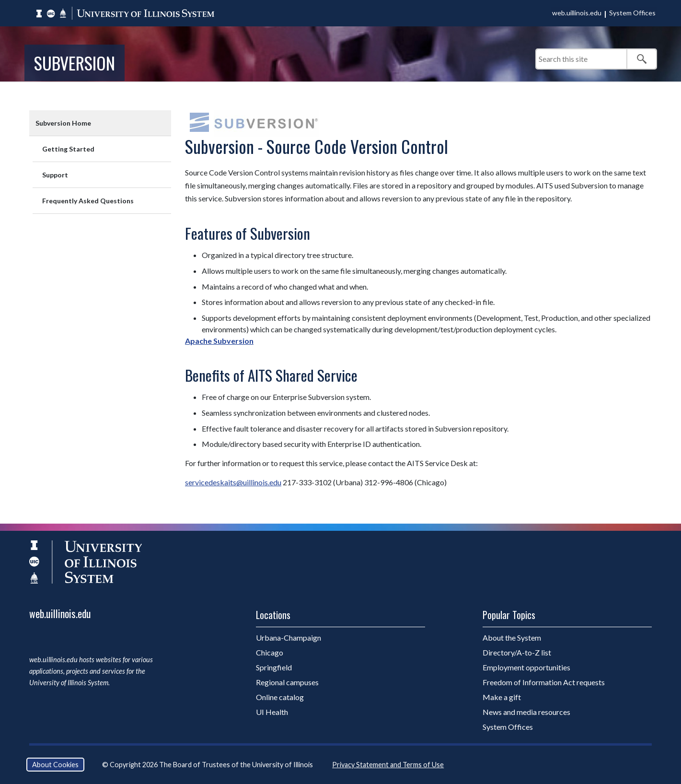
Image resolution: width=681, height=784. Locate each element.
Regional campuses (287, 682)
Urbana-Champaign (289, 638)
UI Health (272, 712)
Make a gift (502, 697)
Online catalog (280, 697)
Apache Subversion (219, 341)
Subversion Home (63, 123)
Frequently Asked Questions (88, 201)
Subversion (75, 63)
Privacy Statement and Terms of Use (388, 765)
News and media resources (526, 712)
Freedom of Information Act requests (544, 682)
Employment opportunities (526, 667)
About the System (512, 638)
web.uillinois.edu (577, 13)
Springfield (274, 667)
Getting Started (68, 149)
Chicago (270, 652)
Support (55, 175)
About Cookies (55, 765)
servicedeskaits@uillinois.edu (233, 482)
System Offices (632, 13)
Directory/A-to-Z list (517, 652)
